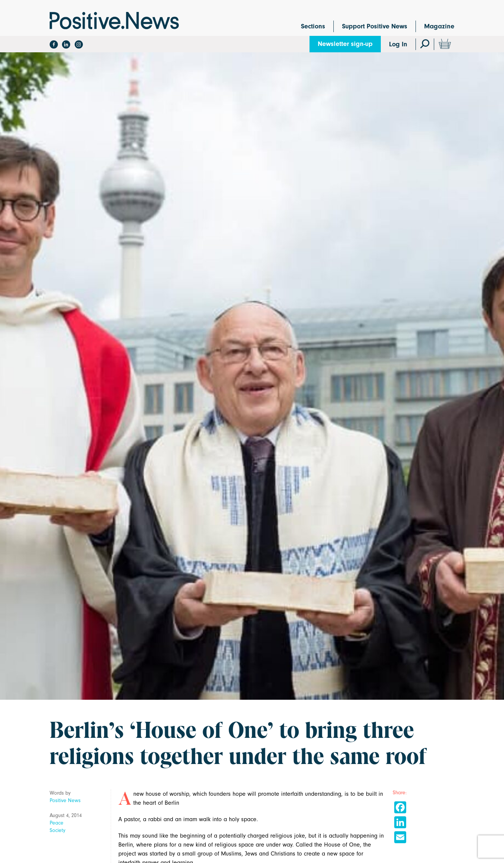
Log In (398, 44)
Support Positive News (375, 26)
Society (57, 830)
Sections (313, 26)
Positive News (65, 800)
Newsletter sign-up (345, 44)
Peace (57, 823)
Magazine (439, 26)
